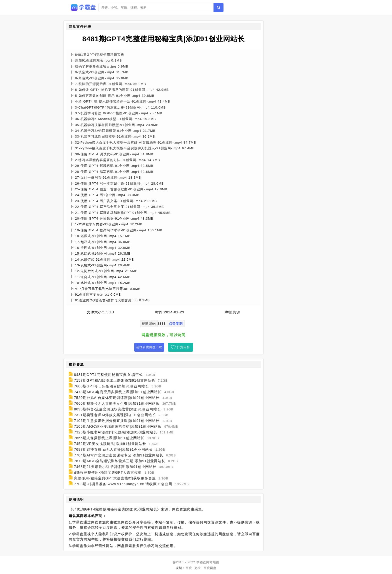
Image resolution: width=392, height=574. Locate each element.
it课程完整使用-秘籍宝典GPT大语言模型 (108, 472)
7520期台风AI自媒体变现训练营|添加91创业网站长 (117, 398)
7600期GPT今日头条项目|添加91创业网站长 (111, 386)
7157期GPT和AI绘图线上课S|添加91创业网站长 (115, 380)
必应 (198, 568)
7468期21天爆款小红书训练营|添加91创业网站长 (115, 467)
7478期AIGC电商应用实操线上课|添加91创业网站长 (118, 392)
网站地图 (213, 562)
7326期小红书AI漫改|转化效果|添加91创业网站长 (115, 432)
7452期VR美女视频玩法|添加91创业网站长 (110, 444)
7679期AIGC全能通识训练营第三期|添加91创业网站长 (120, 461)
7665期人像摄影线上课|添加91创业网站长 (109, 438)
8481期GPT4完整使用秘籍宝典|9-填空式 (108, 375)
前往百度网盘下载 (149, 347)
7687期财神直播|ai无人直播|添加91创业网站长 (113, 449)
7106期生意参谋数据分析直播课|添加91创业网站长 (117, 421)
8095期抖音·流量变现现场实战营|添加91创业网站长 (117, 409)
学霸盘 (201, 562)
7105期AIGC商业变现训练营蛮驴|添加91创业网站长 (118, 426)
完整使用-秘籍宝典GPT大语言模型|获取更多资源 (115, 478)
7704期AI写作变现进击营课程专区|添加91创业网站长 (119, 455)
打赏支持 (183, 347)
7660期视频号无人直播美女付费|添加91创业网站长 (117, 403)
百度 (189, 568)
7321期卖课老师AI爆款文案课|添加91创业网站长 (115, 415)
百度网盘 (210, 568)
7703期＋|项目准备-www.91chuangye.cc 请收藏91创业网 (123, 484)
